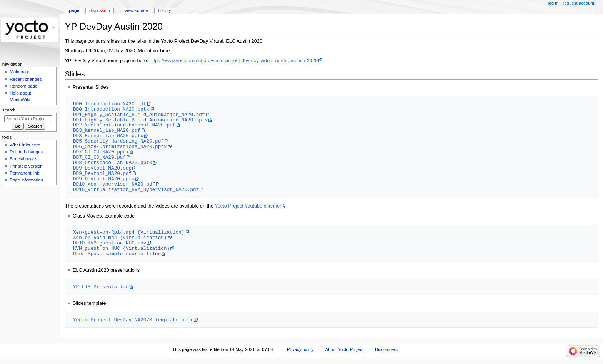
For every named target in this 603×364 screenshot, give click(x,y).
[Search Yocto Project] (28, 119)
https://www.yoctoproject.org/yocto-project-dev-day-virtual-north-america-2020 (234, 61)
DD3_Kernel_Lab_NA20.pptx (108, 136)
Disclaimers (386, 349)
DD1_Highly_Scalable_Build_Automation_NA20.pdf (139, 115)
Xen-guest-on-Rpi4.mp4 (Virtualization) (129, 232)
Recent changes (26, 79)
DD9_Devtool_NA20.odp (102, 168)
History (165, 10)
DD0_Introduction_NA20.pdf (110, 104)
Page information (26, 180)
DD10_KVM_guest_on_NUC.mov (110, 243)
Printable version (26, 166)
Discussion (99, 10)
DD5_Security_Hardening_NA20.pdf (118, 141)
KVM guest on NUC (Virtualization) (121, 248)
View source (136, 10)
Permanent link (24, 173)
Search (9, 110)
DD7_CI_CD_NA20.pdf (99, 157)
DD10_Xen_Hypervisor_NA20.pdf (114, 184)
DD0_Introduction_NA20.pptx (111, 109)
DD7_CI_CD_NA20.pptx (101, 152)
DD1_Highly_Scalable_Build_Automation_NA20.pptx (140, 120)
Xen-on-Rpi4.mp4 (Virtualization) (120, 238)
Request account (579, 3)
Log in (553, 3)
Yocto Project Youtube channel (248, 206)
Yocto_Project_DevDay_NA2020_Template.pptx (133, 320)
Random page (23, 86)
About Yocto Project (345, 349)
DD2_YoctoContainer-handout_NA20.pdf (124, 125)
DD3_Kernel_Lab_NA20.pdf (107, 130)
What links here (25, 145)
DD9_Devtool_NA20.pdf (102, 173)
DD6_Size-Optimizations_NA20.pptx (120, 146)
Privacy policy (300, 349)
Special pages (23, 159)
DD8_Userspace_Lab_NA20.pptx (113, 163)
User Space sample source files (117, 254)
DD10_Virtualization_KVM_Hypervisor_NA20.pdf (136, 189)
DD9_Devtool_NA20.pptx (104, 179)
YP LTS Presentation (101, 287)
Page (74, 10)
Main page (20, 72)
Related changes (26, 152)
